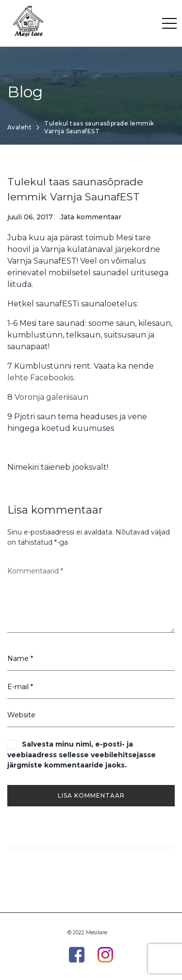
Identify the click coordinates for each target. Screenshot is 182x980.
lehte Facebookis (40, 378)
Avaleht (19, 127)
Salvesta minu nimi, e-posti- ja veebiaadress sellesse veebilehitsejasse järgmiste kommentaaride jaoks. (82, 754)
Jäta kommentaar (91, 217)
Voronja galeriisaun (51, 397)
